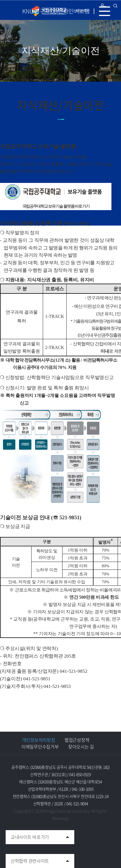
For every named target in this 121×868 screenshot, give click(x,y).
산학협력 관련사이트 (27, 859)
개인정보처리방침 (39, 740)
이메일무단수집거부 (40, 747)
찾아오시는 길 (81, 747)
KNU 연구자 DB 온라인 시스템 (56, 11)
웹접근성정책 (77, 740)
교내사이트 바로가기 (27, 835)
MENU (107, 11)
